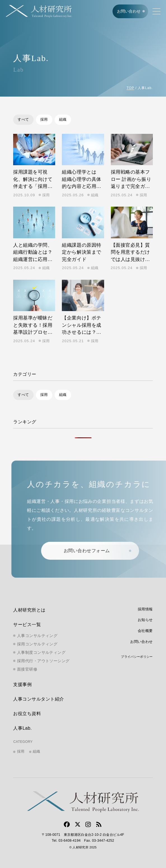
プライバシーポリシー (137, 657)
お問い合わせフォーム (92, 551)
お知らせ (145, 620)
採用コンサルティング (37, 644)
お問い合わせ (129, 11)
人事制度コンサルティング (41, 652)
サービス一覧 (27, 625)
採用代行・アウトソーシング (43, 661)
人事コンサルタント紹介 (38, 699)
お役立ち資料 (27, 714)
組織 (63, 119)
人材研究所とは (29, 610)
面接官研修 (27, 669)
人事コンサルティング (37, 636)
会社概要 (145, 631)
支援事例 (22, 685)
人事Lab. (22, 728)
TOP (130, 88)
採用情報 (145, 609)
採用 (44, 119)
